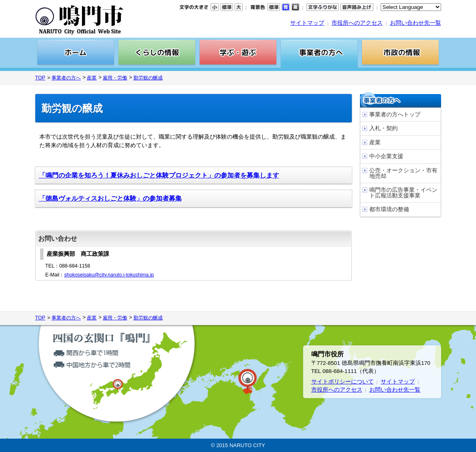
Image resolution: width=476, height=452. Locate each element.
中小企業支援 (386, 156)
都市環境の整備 (389, 209)
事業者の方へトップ (395, 115)
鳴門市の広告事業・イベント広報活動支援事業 (403, 193)
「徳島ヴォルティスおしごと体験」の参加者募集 (110, 198)
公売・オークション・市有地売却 (403, 173)
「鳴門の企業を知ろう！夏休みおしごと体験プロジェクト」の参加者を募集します (159, 175)
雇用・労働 (115, 78)
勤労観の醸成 (148, 78)
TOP (40, 78)
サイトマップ (307, 23)
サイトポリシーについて (342, 382)
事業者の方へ (66, 78)
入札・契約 (383, 128)
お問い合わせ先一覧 (416, 23)
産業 (92, 78)
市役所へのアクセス (357, 23)
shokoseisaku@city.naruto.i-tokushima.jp (109, 275)
